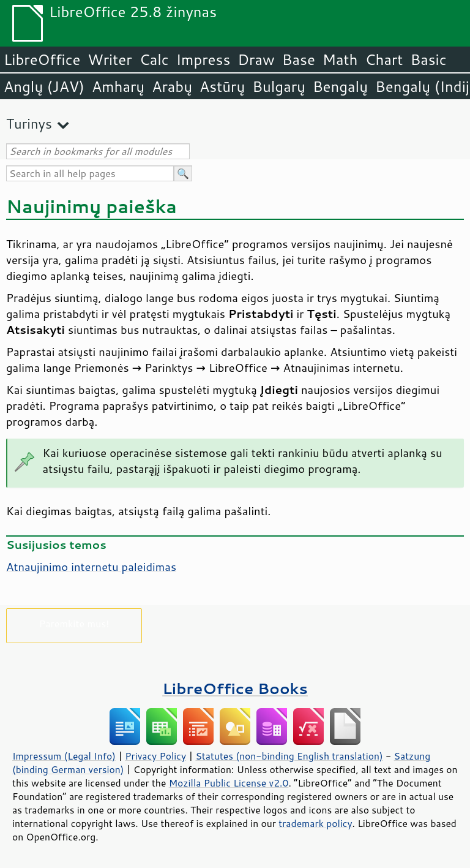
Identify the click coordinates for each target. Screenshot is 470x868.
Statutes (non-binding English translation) (289, 756)
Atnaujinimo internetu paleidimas (91, 567)
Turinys (29, 123)
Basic (428, 59)
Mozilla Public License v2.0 (229, 783)
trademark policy (315, 823)
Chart (384, 59)
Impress (203, 59)
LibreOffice (42, 59)
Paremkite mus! (74, 623)
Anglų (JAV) (44, 86)
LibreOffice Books (235, 688)
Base (299, 59)
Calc (154, 59)
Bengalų (340, 86)
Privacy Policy (155, 756)
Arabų (172, 86)
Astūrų (222, 86)
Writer (110, 59)
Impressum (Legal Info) (64, 756)
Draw (256, 59)
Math (340, 59)
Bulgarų (279, 86)
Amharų (118, 86)
